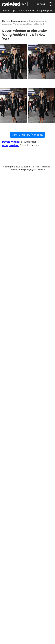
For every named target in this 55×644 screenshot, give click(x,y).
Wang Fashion (11, 145)
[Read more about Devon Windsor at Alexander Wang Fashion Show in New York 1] (13, 62)
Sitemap (41, 170)
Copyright (30, 170)
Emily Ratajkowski (46, 10)
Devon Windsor (19, 21)
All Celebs (42, 4)
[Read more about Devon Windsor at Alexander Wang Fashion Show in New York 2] (42, 62)
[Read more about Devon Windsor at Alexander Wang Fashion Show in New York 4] (42, 106)
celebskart (26, 167)
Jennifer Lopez (9, 10)
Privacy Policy (17, 170)
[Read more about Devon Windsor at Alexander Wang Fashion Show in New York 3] (13, 106)
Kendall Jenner (27, 10)
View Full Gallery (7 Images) (28, 135)
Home (5, 21)
